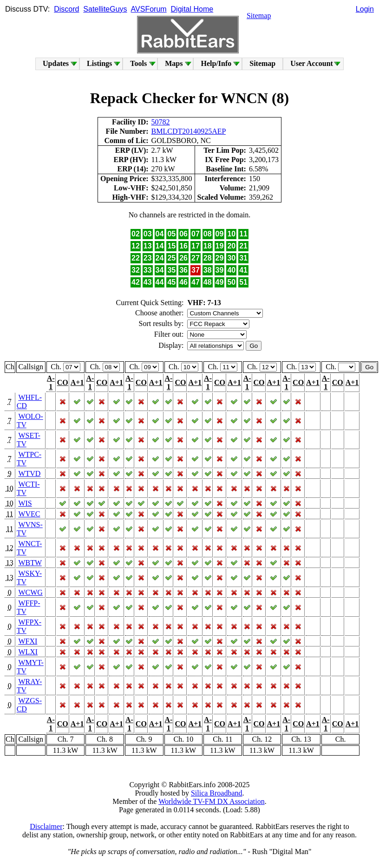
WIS (25, 503)
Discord (66, 9)
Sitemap (259, 16)
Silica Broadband (217, 793)
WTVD (29, 473)
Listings (99, 63)
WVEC (29, 514)
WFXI (28, 641)
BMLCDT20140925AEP (189, 131)
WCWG (30, 592)
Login (365, 9)
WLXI (28, 652)
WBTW (30, 563)
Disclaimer (46, 826)
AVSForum (149, 9)
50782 (161, 122)
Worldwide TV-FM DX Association (212, 801)
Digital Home (192, 9)
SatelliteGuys (105, 9)
